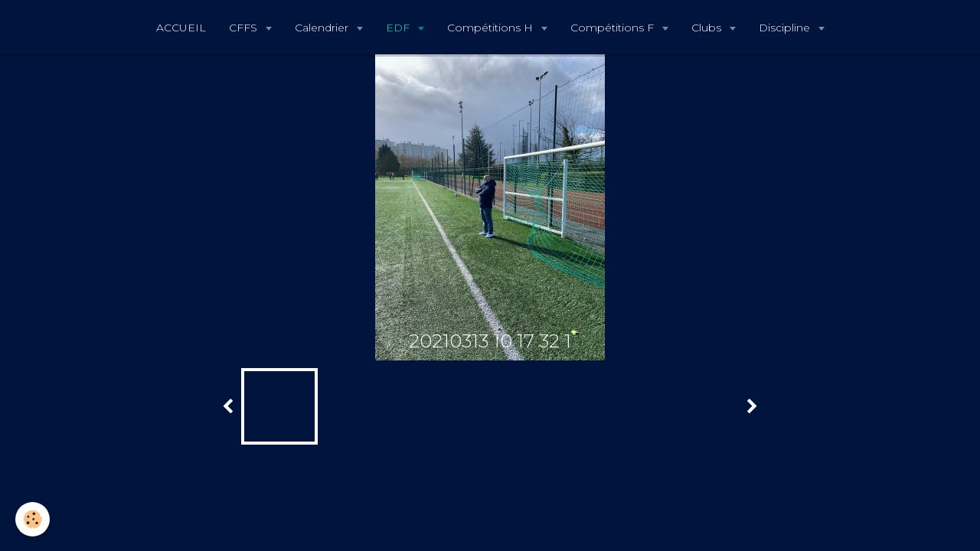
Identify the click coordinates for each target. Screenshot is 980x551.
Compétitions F (614, 28)
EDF (399, 28)
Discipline (786, 28)
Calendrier (323, 28)
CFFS (245, 28)
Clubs (708, 28)
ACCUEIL (181, 28)
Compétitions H (492, 28)
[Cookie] (33, 519)
